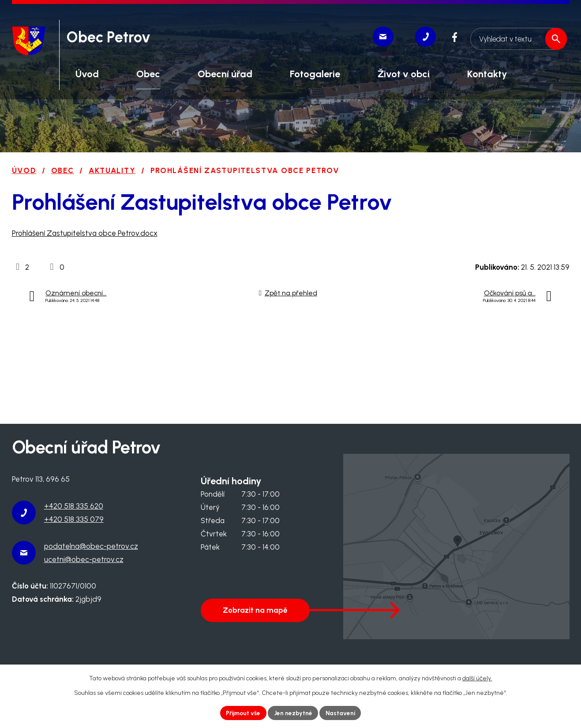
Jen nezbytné (293, 713)
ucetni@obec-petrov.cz (84, 559)
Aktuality (112, 170)
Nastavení (342, 713)
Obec (63, 170)
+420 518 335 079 (74, 519)
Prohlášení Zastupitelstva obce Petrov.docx (85, 233)
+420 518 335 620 (74, 506)
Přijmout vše (242, 713)
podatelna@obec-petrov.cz (91, 546)
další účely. (477, 678)
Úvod (24, 170)
